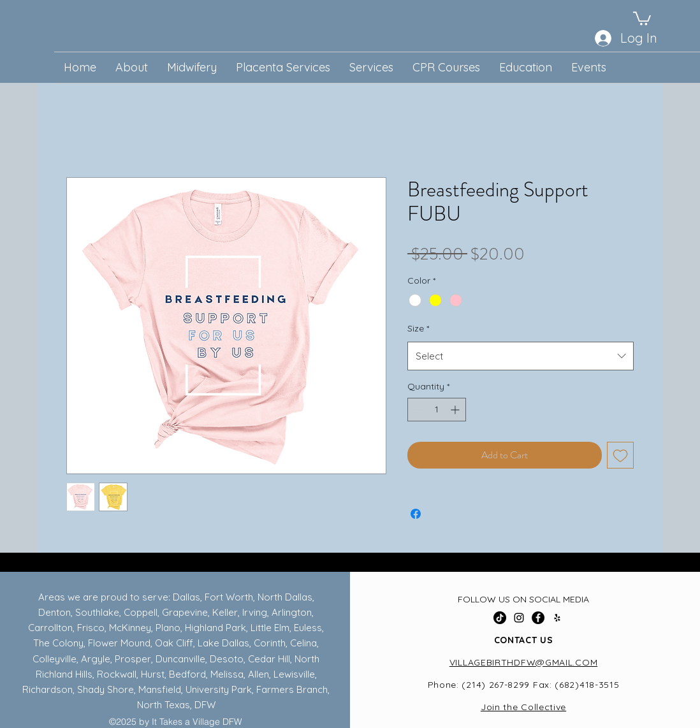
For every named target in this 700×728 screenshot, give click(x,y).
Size (418, 328)
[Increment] (456, 410)
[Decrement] (417, 410)
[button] (642, 18)
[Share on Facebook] (416, 514)
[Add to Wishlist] (620, 455)
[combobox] (521, 356)
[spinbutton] (437, 410)
